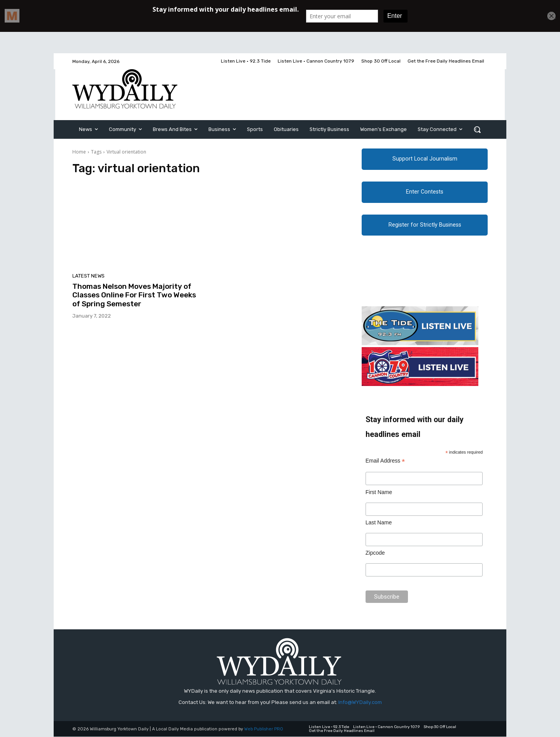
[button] (477, 129)
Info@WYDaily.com (360, 702)
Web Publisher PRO (264, 729)
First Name (379, 492)
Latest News (88, 276)
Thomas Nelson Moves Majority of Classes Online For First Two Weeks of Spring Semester (134, 295)
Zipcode (375, 553)
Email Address (385, 461)
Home (79, 152)
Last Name (379, 523)
